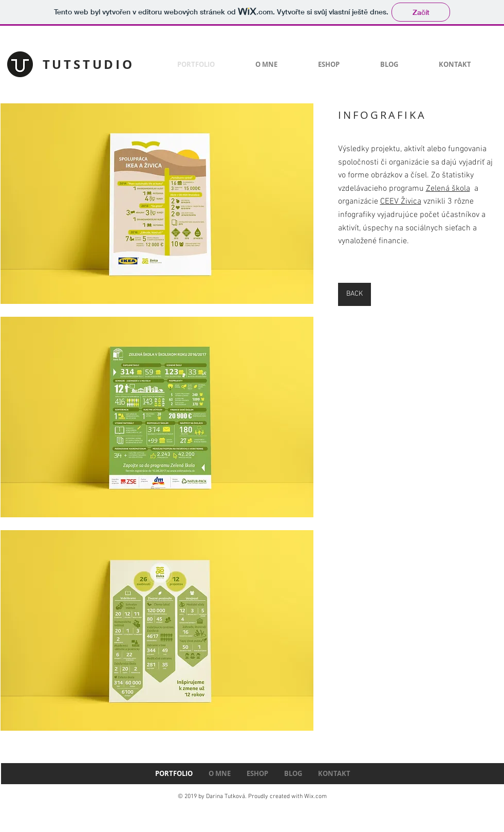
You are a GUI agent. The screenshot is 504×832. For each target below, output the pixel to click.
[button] (157, 204)
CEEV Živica (401, 202)
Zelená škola (448, 189)
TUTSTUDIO (89, 64)
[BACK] (354, 294)
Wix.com (315, 797)
